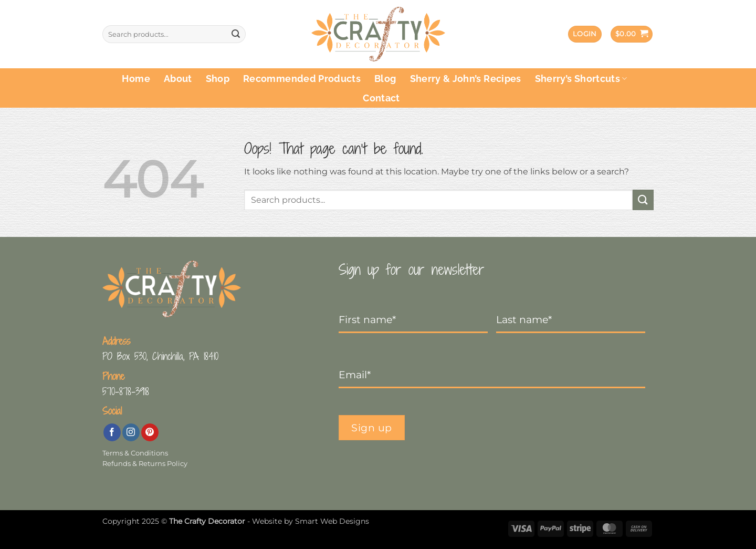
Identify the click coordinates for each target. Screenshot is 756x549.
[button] (585, 34)
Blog (385, 79)
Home (136, 79)
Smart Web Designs (332, 521)
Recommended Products (302, 79)
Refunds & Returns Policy (145, 464)
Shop (218, 79)
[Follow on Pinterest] (150, 432)
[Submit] (236, 34)
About (178, 79)
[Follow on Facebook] (112, 432)
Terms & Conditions (135, 453)
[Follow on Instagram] (131, 432)
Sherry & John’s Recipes (466, 79)
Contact (381, 98)
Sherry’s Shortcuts (581, 79)
